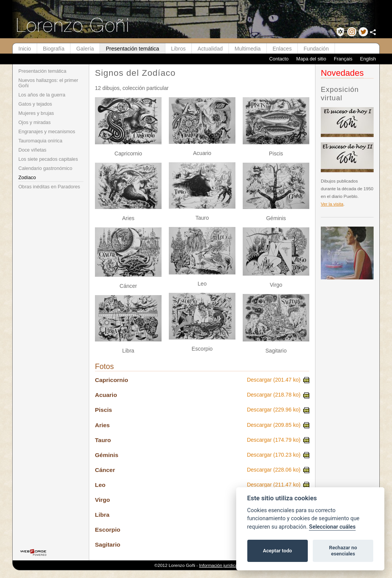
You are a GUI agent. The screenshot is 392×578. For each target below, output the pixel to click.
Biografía (54, 49)
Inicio (25, 49)
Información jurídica (218, 565)
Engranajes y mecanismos (47, 132)
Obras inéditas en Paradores (49, 187)
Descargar (278, 380)
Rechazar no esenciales (343, 551)
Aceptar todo (278, 551)
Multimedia (248, 49)
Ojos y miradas (34, 122)
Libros (178, 49)
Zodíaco (27, 178)
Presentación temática (132, 49)
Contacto (279, 59)
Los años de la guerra (42, 95)
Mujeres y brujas (36, 113)
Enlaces (282, 49)
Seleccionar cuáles (332, 527)
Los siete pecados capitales (48, 159)
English (368, 59)
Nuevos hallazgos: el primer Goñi (48, 83)
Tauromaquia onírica (40, 141)
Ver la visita (332, 204)
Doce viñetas (32, 150)
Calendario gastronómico (45, 168)
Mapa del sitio (311, 59)
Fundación (316, 49)
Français (343, 59)
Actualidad (210, 49)
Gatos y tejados (35, 104)
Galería (85, 49)
